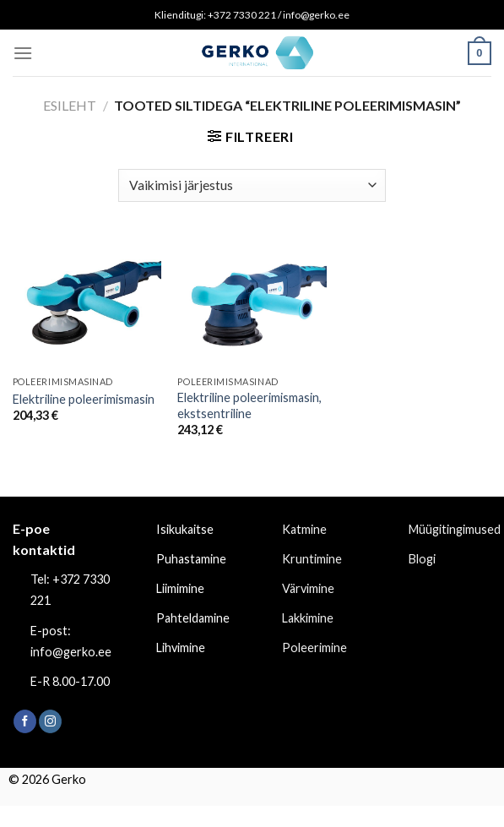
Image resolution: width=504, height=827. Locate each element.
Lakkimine (308, 618)
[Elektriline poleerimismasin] (87, 302)
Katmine (304, 529)
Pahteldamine (193, 618)
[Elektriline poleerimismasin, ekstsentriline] (252, 302)
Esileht (70, 105)
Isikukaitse (185, 529)
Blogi (422, 559)
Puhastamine (191, 559)
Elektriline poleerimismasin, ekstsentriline (249, 405)
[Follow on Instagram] (50, 721)
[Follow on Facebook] (25, 721)
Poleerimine (314, 647)
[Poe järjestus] (252, 185)
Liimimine (180, 588)
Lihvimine (181, 647)
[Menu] (23, 53)
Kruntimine (312, 559)
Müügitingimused (455, 529)
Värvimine (308, 588)
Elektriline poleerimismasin (84, 399)
